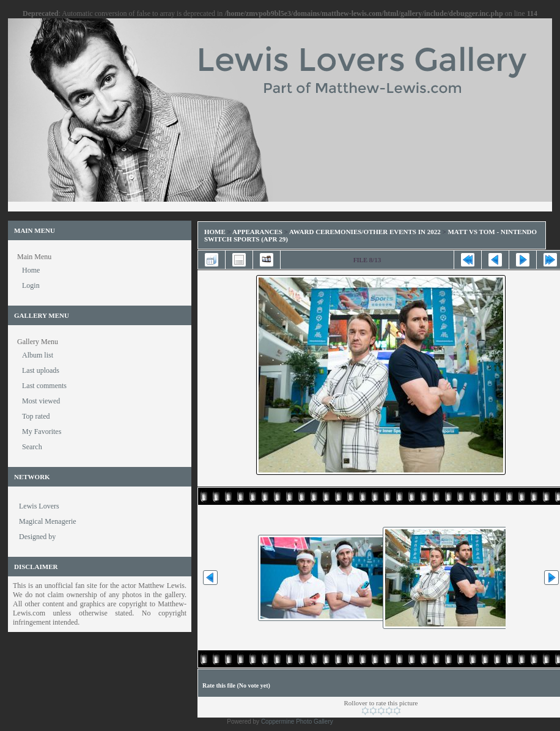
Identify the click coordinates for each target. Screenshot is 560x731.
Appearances (257, 232)
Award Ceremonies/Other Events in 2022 (365, 232)
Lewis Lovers (39, 506)
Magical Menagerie (48, 521)
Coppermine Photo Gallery (297, 722)
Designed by (37, 537)
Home (215, 232)
